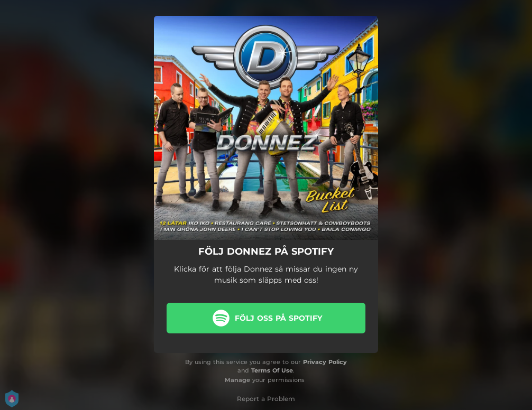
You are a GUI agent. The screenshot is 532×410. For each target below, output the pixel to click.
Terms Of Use (272, 370)
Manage (237, 380)
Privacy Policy (325, 362)
